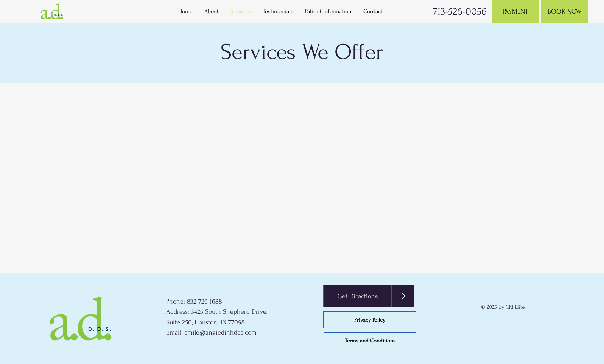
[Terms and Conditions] (370, 341)
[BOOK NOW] (564, 12)
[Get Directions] (357, 296)
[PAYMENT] (515, 12)
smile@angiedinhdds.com (221, 332)
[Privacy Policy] (370, 320)
